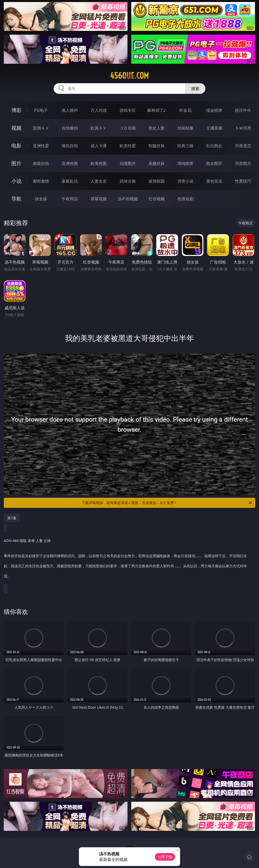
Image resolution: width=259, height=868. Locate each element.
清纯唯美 (185, 163)
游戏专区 (128, 110)
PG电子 (41, 110)
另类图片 (243, 163)
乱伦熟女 (214, 146)
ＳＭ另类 (243, 128)
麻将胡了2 (156, 110)
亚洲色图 (70, 163)
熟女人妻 (157, 128)
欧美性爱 (128, 146)
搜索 (195, 89)
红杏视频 (157, 199)
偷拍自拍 (70, 146)
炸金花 (185, 110)
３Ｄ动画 (128, 128)
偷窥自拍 (41, 163)
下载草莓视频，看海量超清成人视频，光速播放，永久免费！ (167, 503)
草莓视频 (99, 199)
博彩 (16, 110)
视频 (16, 128)
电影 (16, 146)
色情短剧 (185, 199)
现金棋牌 (214, 110)
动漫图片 (128, 163)
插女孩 (41, 199)
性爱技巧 (243, 181)
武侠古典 (128, 181)
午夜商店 (70, 199)
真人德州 (70, 110)
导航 (16, 199)
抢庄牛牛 (243, 110)
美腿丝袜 (157, 163)
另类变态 (243, 146)
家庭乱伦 (70, 181)
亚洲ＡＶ (41, 128)
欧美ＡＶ (99, 128)
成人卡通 (99, 146)
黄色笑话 (214, 181)
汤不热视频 (128, 199)
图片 (16, 163)
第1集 (12, 518)
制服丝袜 (157, 146)
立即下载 (165, 857)
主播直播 (214, 128)
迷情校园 (157, 181)
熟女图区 (214, 163)
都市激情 (41, 181)
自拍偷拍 (70, 128)
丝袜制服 (185, 128)
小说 (16, 181)
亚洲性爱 (41, 146)
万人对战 (99, 110)
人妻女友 (99, 181)
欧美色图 (99, 163)
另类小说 (185, 181)
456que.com (129, 76)
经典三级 (185, 146)
